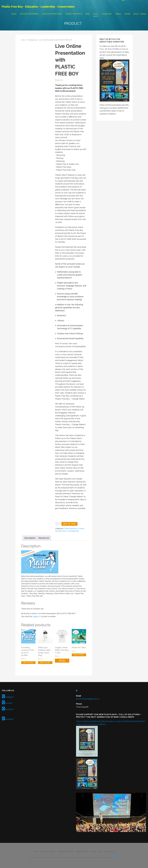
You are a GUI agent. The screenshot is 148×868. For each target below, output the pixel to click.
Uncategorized (32, 40)
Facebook (8, 709)
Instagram (8, 696)
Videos (118, 14)
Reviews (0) (44, 538)
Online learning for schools (74, 529)
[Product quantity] (58, 524)
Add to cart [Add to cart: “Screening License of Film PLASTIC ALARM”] (28, 663)
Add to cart (69, 524)
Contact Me (106, 14)
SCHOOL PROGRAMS (29, 14)
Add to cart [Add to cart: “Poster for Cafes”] (79, 655)
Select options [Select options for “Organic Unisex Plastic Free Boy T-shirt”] (62, 661)
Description (30, 538)
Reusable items (61, 531)
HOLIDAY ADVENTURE (52, 14)
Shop (95, 14)
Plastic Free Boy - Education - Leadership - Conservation (38, 7)
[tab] (30, 538)
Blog (87, 14)
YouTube (7, 702)
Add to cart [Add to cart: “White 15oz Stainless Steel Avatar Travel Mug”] (45, 663)
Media (127, 14)
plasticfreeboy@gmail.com (88, 699)
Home (14, 14)
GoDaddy (115, 857)
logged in (37, 616)
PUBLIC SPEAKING (74, 14)
